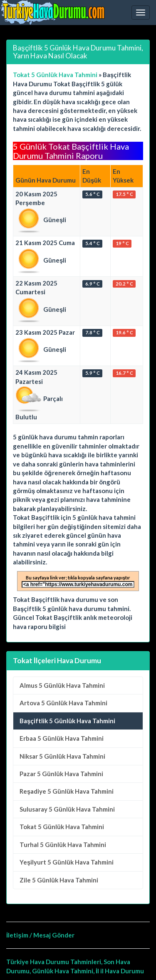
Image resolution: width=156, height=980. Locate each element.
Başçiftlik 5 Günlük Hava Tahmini (67, 721)
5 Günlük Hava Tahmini (62, 685)
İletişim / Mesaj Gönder (40, 935)
